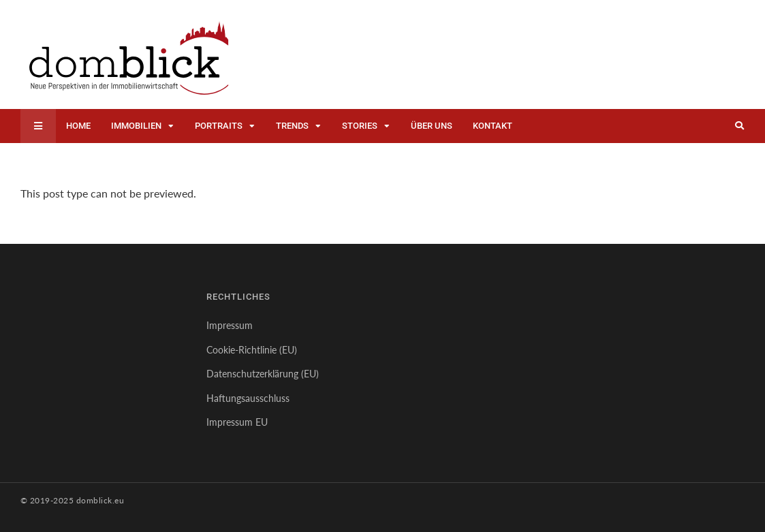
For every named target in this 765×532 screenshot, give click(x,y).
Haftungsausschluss (248, 398)
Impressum (230, 325)
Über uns (432, 126)
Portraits (219, 126)
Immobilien (136, 126)
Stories (360, 126)
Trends (292, 126)
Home (78, 126)
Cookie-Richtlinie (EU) (252, 350)
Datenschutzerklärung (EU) (263, 374)
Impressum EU (237, 422)
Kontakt (493, 126)
